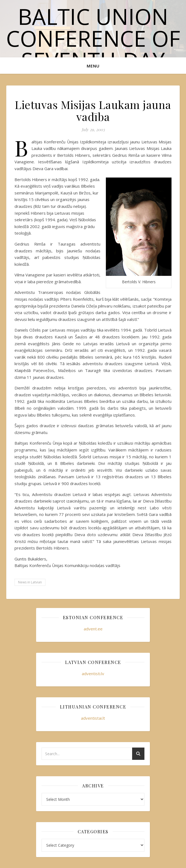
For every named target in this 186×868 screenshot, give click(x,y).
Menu (93, 66)
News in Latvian (30, 582)
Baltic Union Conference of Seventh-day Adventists (93, 49)
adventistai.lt (93, 718)
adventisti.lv (93, 674)
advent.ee (93, 629)
